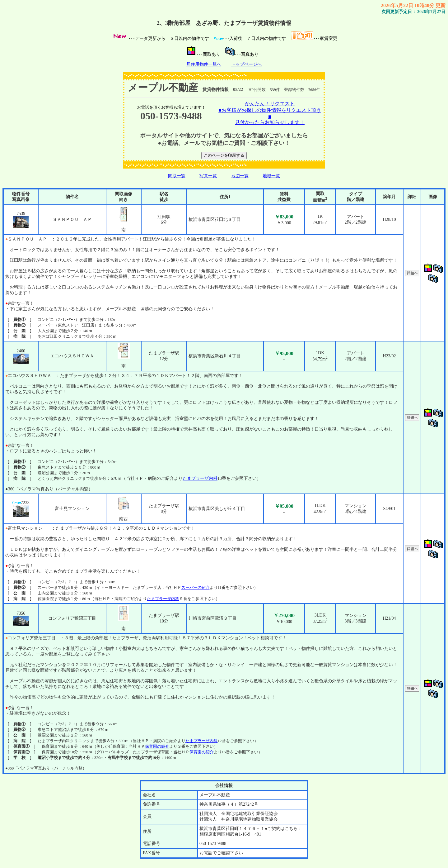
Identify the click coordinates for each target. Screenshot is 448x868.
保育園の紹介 (157, 746)
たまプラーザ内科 (200, 478)
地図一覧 (240, 176)
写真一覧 (208, 176)
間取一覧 (177, 176)
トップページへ (246, 64)
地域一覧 (271, 176)
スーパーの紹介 (196, 587)
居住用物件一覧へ (204, 64)
